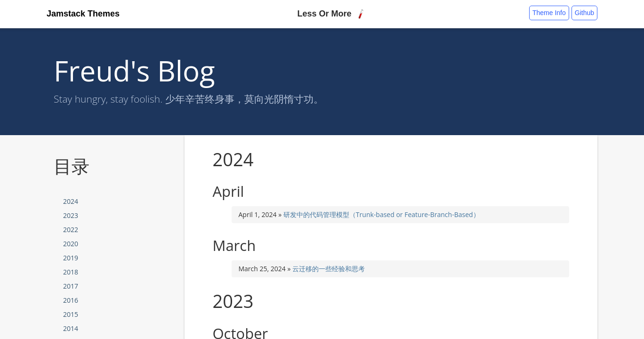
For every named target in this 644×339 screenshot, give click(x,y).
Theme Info (549, 13)
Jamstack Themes (83, 14)
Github (584, 13)
